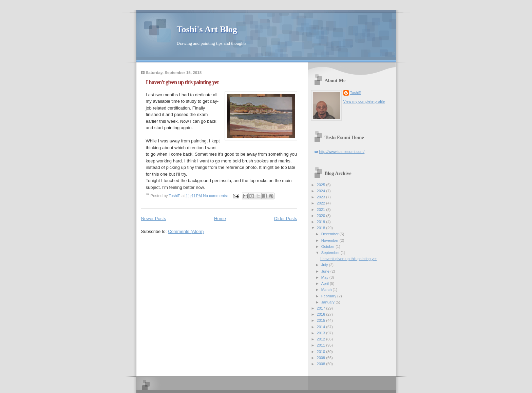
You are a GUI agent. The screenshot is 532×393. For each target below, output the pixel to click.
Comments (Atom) (186, 231)
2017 (322, 308)
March (327, 290)
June (326, 271)
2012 (322, 339)
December (330, 234)
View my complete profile (364, 101)
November (330, 240)
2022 (322, 203)
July (325, 265)
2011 (322, 345)
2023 (322, 197)
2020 (322, 216)
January (328, 302)
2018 (322, 228)
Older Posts (286, 219)
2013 (322, 333)
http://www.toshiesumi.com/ (342, 152)
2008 (322, 364)
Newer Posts (154, 219)
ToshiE (356, 93)
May (325, 277)
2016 (322, 314)
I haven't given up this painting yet (182, 82)
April (326, 283)
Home (220, 219)
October (328, 247)
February (329, 296)
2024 (322, 191)
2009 (322, 358)
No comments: (216, 196)
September (331, 253)
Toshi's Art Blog (207, 29)
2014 (322, 327)
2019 (322, 222)
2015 (322, 320)
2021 (322, 210)
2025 (322, 185)
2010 (322, 352)
